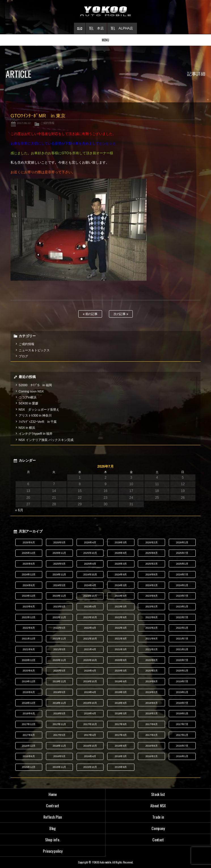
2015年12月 (29, 767)
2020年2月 (152, 671)
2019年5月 (59, 692)
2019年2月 (152, 692)
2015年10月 (90, 767)
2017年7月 (182, 724)
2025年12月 (29, 553)
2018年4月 (90, 713)
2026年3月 (121, 542)
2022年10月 (90, 617)
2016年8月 (152, 746)
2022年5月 (59, 628)
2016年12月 (29, 746)
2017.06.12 (24, 123)
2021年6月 (29, 649)
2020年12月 (29, 660)
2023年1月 (182, 607)
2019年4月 (90, 692)
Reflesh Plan (53, 817)
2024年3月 (121, 585)
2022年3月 (121, 628)
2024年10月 (90, 575)
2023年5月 (59, 607)
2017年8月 (152, 724)
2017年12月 (29, 724)
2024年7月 (182, 575)
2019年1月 (182, 692)
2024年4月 (90, 585)
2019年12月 (29, 681)
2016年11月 (60, 746)
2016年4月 (90, 756)
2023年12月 (29, 596)
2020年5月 (59, 671)
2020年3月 (121, 671)
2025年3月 (121, 564)
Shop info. (53, 840)
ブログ (23, 356)
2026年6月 (29, 542)
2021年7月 (182, 639)
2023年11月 (60, 596)
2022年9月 (121, 617)
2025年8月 (152, 553)
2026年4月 (90, 542)
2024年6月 (29, 585)
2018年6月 (29, 713)
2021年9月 (121, 639)
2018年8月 (152, 703)
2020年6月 (29, 671)
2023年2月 (152, 607)
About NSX (158, 805)
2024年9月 (121, 575)
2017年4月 (90, 735)
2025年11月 (60, 553)
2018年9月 (121, 703)
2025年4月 (90, 564)
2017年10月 (90, 724)
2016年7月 (182, 746)
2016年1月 (182, 756)
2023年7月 (182, 596)
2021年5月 (59, 649)
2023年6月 (29, 607)
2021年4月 (90, 649)
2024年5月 (59, 585)
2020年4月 (90, 671)
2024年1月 (182, 585)
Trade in (158, 817)
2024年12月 (29, 575)
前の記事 (90, 314)
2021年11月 (60, 639)
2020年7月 (182, 660)
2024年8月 (152, 575)
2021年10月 (90, 639)
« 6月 (19, 510)
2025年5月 (59, 564)
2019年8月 (152, 681)
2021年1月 (182, 649)
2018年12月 (29, 703)
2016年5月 (59, 756)
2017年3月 (121, 735)
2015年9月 (121, 767)
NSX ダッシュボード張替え (39, 409)
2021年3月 (121, 649)
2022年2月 (152, 628)
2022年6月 (29, 628)
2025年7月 (182, 553)
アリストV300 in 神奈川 (35, 415)
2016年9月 (121, 746)
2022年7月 (182, 617)
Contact (158, 840)
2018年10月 (90, 703)
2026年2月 (152, 542)
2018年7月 (182, 703)
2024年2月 (152, 585)
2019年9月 (121, 681)
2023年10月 (90, 596)
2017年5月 (59, 735)
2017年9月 (121, 724)
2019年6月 (29, 692)
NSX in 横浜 (27, 428)
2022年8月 (152, 617)
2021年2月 (152, 649)
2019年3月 (121, 692)
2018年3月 (121, 713)
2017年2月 (152, 735)
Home (53, 794)
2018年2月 (152, 713)
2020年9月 (121, 660)
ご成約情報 (47, 123)
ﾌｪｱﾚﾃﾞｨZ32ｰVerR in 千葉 (38, 422)
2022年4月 (90, 628)
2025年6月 (29, 564)
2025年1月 (182, 564)
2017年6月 (29, 735)
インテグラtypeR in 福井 (36, 434)
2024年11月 (60, 575)
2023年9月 (121, 596)
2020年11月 (60, 660)
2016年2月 (152, 756)
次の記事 (121, 314)
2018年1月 (182, 713)
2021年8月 (152, 639)
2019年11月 (60, 681)
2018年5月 (59, 713)
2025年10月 (90, 553)
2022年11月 (60, 617)
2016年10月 (90, 746)
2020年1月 (182, 671)
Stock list (158, 794)
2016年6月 (29, 756)
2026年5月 (59, 542)
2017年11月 (60, 724)
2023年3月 (121, 607)
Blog (53, 828)
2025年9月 (121, 553)
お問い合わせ (80, 28)
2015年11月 (60, 767)
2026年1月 (182, 542)
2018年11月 (60, 703)
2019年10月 (90, 681)
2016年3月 (121, 756)
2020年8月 (152, 660)
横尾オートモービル (106, 11)
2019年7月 (182, 681)
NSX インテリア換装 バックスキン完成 (46, 440)
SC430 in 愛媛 (29, 403)
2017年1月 (182, 735)
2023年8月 (152, 596)
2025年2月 (152, 564)
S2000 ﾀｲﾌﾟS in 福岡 (35, 385)
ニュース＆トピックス (34, 350)
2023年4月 (90, 607)
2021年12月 (29, 639)
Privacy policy (53, 851)
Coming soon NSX (31, 391)
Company (158, 828)
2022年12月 (29, 617)
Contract (53, 805)
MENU (106, 40)
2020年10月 (90, 660)
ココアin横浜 (28, 397)
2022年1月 (182, 628)
